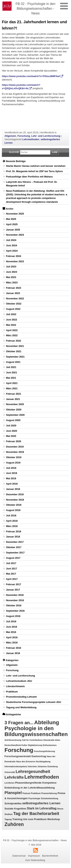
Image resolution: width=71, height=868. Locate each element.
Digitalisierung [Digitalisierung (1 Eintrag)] (35, 745)
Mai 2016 (11, 632)
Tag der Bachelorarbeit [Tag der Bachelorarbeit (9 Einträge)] (36, 814)
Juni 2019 (12, 473)
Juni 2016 (12, 627)
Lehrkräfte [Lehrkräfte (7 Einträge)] (14, 777)
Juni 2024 (12, 245)
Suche (14, 152)
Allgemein (10, 136)
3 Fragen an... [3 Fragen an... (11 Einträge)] (19, 723)
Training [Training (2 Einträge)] (17, 819)
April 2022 (12, 330)
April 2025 (12, 224)
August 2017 (13, 558)
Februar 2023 (14, 288)
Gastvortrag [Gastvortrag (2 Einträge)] (39, 756)
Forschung (24, 136)
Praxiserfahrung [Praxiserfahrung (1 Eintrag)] (49, 793)
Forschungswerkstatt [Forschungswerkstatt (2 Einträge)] (18, 756)
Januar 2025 (13, 230)
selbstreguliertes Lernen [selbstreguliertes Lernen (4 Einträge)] (41, 803)
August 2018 (13, 510)
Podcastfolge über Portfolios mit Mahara (29, 177)
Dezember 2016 (15, 595)
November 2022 (15, 298)
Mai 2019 (11, 478)
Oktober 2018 (14, 505)
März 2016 (12, 643)
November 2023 (15, 261)
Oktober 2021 (14, 351)
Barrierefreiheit (50, 856)
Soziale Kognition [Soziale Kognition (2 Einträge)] (15, 809)
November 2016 (15, 600)
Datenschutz (19, 856)
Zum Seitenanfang (35, 860)
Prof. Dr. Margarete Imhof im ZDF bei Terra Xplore (34, 171)
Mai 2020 (11, 436)
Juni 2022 (12, 320)
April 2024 (12, 251)
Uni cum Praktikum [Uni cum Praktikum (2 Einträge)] (35, 819)
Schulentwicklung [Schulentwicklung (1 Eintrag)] (50, 798)
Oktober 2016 (14, 605)
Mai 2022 (11, 325)
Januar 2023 (13, 293)
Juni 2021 (12, 372)
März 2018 (12, 526)
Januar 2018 (13, 537)
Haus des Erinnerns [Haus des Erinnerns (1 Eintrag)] (26, 761)
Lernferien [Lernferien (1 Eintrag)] (9, 783)
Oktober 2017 (14, 547)
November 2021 (15, 346)
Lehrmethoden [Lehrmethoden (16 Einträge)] (42, 777)
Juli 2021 (11, 367)
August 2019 (13, 463)
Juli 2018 (11, 515)
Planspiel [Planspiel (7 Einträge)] (13, 793)
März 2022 (12, 335)
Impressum (34, 856)
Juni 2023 (12, 272)
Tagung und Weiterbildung (21, 707)
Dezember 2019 (15, 447)
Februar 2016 (14, 648)
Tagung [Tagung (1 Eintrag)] (8, 819)
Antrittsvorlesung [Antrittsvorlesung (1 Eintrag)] (13, 740)
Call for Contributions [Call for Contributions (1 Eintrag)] (32, 740)
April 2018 (12, 521)
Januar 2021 (13, 399)
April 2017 (12, 579)
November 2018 (15, 500)
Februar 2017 (14, 584)
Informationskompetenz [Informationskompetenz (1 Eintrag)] (16, 766)
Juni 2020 (12, 431)
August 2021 (13, 362)
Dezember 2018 (15, 494)
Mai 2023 (11, 277)
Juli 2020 (11, 426)
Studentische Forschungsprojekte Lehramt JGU (34, 702)
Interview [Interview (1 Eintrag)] (32, 766)
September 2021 (15, 357)
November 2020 (15, 404)
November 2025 (15, 214)
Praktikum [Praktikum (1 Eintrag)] (36, 793)
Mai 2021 (11, 378)
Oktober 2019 (14, 457)
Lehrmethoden (31, 139)
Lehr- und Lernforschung (46, 136)
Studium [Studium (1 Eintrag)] (9, 814)
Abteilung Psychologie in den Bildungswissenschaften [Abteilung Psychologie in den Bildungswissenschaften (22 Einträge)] (36, 728)
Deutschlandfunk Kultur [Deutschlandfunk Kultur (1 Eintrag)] (16, 745)
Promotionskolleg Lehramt (21, 697)
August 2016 (13, 616)
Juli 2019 (11, 468)
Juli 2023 (11, 267)
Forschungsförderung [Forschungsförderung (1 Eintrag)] (44, 751)
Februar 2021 (14, 394)
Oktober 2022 (14, 304)
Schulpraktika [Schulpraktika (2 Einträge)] (13, 803)
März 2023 (12, 283)
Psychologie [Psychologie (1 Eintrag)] (34, 798)
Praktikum (12, 692)
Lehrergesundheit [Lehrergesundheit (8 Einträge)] (33, 771)
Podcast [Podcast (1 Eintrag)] (26, 793)
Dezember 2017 (15, 542)
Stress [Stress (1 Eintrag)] (60, 809)
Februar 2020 (14, 441)
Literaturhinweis (15, 686)
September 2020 (15, 415)
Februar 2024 (14, 256)
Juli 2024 (11, 240)
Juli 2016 (11, 621)
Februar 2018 (14, 531)
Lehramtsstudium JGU (19, 681)
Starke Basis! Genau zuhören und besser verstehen (36, 166)
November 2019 (15, 452)
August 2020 (13, 420)
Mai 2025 (11, 219)
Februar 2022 (14, 341)
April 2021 (12, 383)
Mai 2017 (11, 574)
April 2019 (12, 484)
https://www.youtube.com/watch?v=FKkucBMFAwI (31, 76)
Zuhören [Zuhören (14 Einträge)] (14, 824)
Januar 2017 (13, 590)
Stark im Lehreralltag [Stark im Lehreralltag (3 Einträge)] (42, 808)
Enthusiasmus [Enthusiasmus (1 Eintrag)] (50, 745)
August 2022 (13, 309)
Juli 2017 (11, 563)
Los (55, 152)
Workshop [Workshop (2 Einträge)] (53, 819)
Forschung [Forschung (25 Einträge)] (19, 750)
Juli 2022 (11, 314)
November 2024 (15, 235)
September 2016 (15, 611)
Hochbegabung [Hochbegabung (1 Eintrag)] (43, 761)
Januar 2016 (13, 653)
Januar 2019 (13, 489)
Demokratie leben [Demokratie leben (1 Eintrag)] (52, 740)
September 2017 (15, 553)
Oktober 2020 (14, 410)
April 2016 (12, 637)
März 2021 (12, 388)
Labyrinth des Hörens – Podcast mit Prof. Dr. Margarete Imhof (32, 184)
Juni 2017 (12, 569)
